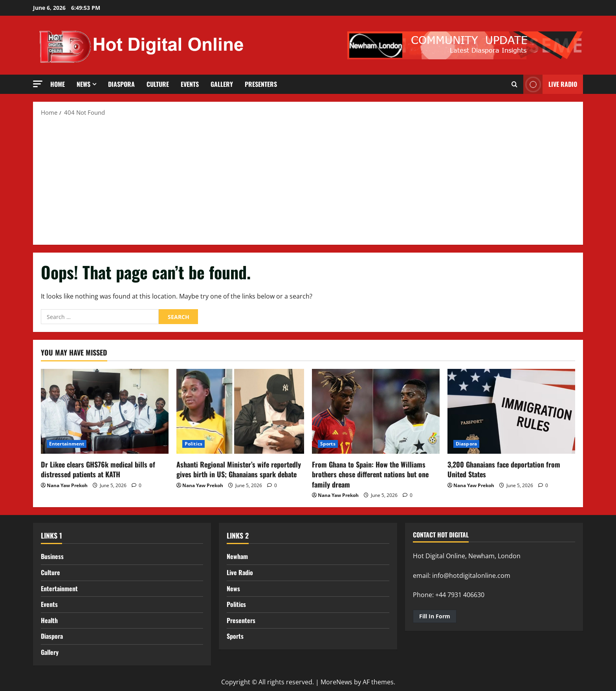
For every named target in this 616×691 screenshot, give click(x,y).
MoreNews (336, 682)
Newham (237, 556)
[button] (38, 84)
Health (49, 620)
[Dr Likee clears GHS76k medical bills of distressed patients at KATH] (105, 411)
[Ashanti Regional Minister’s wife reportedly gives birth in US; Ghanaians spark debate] (240, 411)
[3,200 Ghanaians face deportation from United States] (511, 411)
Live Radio (240, 572)
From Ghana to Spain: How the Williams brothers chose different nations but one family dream (370, 474)
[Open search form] (514, 84)
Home (58, 84)
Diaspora (121, 84)
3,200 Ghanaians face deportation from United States (504, 469)
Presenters (261, 84)
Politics (193, 444)
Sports (328, 444)
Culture (158, 84)
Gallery (222, 84)
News (83, 84)
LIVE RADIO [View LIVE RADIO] (550, 84)
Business (52, 556)
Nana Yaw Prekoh (67, 485)
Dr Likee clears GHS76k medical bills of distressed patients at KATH (98, 469)
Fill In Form (435, 616)
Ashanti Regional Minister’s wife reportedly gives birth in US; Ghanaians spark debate (239, 469)
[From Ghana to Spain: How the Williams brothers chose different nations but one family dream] (376, 411)
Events (190, 84)
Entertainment (67, 444)
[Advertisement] (308, 180)
